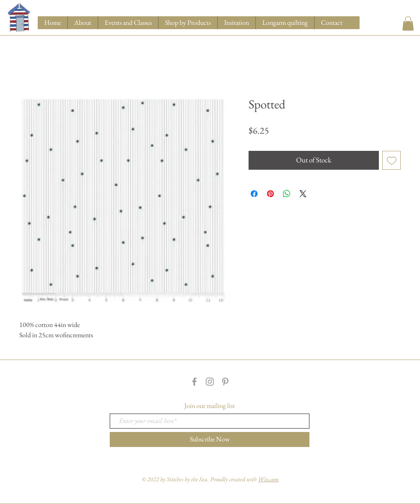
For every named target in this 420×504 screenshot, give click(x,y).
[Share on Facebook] (254, 194)
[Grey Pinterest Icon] (225, 382)
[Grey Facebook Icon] (194, 382)
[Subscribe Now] (210, 439)
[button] (188, 23)
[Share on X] (303, 194)
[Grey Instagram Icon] (210, 382)
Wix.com (268, 479)
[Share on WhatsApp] (287, 194)
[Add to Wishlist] (392, 160)
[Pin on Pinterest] (270, 194)
